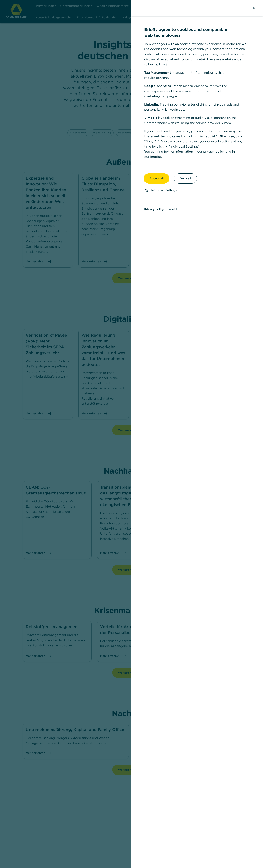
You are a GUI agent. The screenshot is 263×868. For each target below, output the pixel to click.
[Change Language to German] (255, 8)
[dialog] (131, 434)
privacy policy (214, 152)
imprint (156, 157)
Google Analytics (158, 86)
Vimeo (149, 118)
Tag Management (158, 73)
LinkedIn (151, 104)
